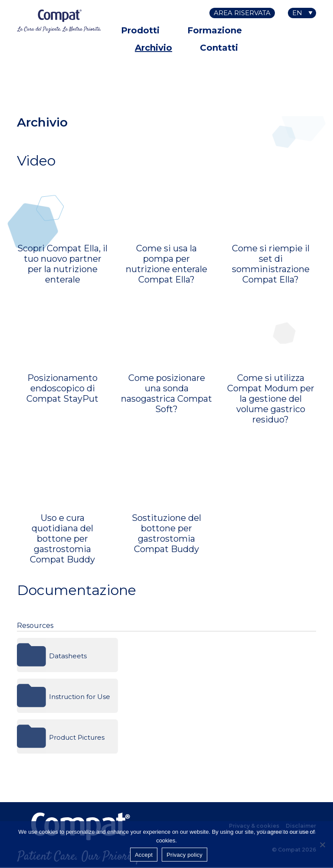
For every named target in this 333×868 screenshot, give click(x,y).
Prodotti (140, 30)
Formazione (215, 30)
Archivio (153, 48)
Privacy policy (184, 855)
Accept (144, 855)
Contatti (219, 48)
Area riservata (242, 13)
